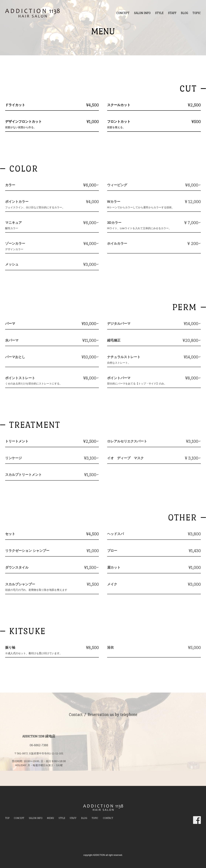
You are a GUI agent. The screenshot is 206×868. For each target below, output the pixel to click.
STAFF (172, 13)
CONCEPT (123, 13)
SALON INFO (142, 13)
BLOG (184, 13)
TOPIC (197, 13)
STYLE (159, 13)
